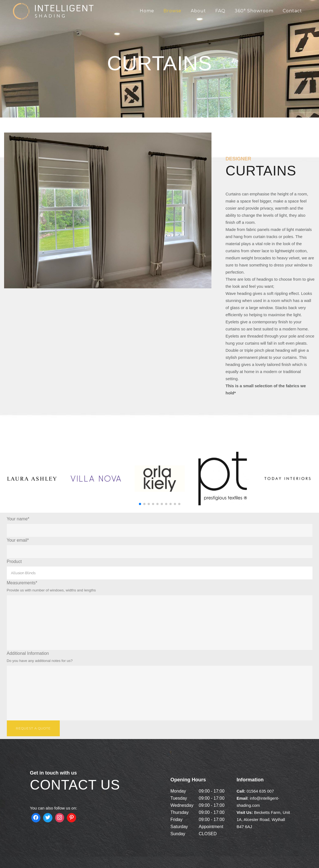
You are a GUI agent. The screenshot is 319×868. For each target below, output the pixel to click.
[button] (140, 504)
